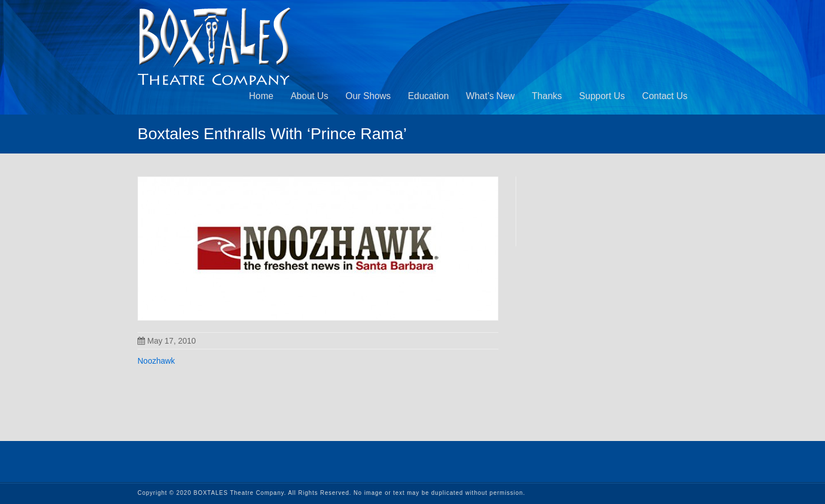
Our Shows (368, 96)
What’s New (490, 96)
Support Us (602, 96)
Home (261, 96)
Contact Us (665, 96)
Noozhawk (156, 361)
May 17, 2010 (167, 341)
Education (428, 96)
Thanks (547, 96)
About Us (309, 96)
